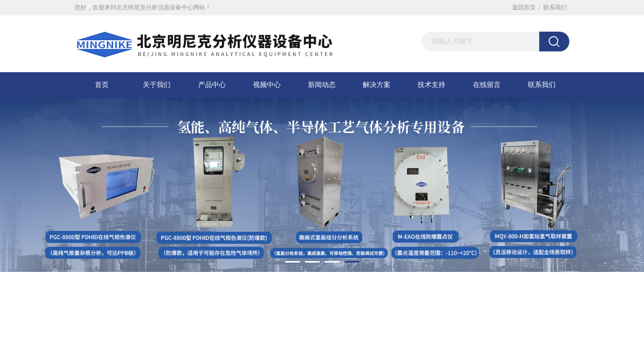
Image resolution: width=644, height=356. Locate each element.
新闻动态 (322, 85)
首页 (102, 85)
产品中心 (212, 85)
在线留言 (487, 85)
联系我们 (555, 7)
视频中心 (267, 85)
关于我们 (157, 85)
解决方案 (377, 85)
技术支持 (431, 85)
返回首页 (524, 7)
